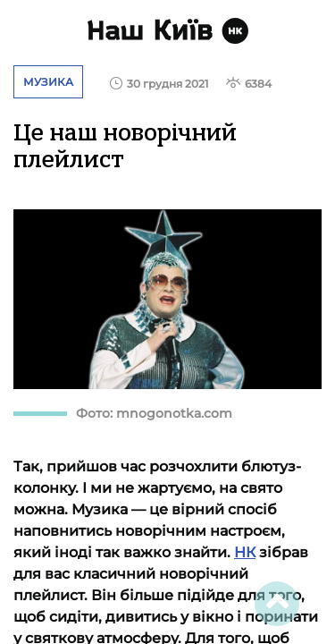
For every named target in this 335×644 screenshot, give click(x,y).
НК (245, 552)
